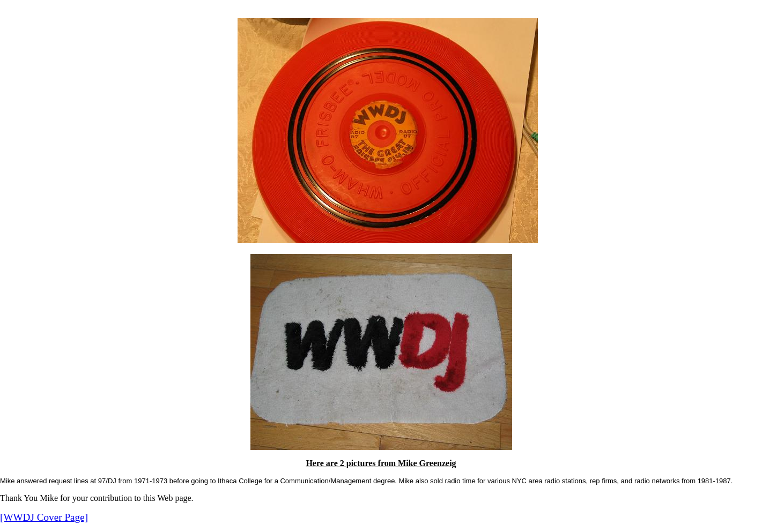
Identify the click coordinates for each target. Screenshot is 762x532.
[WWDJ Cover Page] (44, 517)
